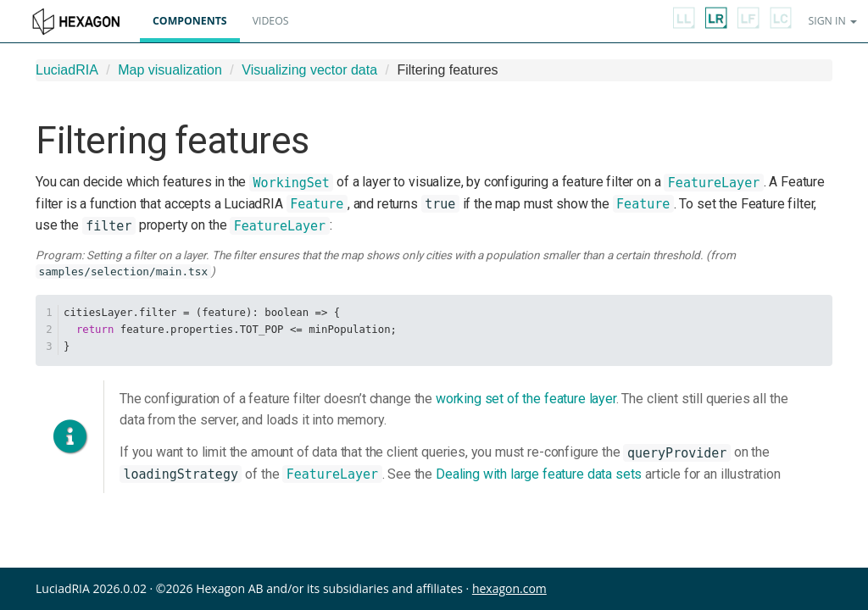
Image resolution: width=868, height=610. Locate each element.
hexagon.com (509, 588)
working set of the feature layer (526, 399)
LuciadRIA (67, 70)
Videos (271, 21)
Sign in (832, 21)
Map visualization (170, 70)
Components (190, 21)
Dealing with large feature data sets (539, 474)
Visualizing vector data (309, 70)
